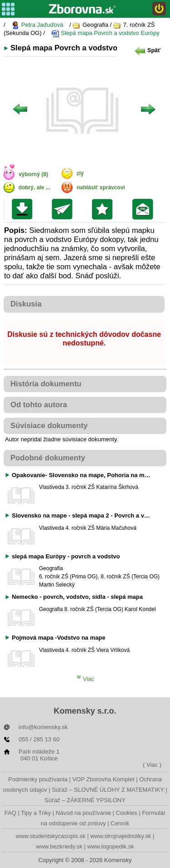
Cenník (120, 823)
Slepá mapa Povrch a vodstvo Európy (105, 33)
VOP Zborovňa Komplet (103, 779)
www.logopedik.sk (110, 846)
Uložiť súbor (24, 209)
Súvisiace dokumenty (49, 426)
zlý (80, 173)
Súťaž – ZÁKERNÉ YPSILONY (85, 800)
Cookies (127, 813)
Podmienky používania (38, 779)
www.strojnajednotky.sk (121, 836)
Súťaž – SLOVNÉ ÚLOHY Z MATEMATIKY (108, 790)
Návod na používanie (83, 813)
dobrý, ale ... (34, 187)
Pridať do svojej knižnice (104, 209)
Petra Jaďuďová (37, 25)
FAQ (10, 813)
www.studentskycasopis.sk (51, 836)
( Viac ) (152, 765)
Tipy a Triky (36, 813)
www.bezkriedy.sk (59, 846)
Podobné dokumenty (48, 458)
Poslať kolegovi (64, 209)
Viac (85, 679)
